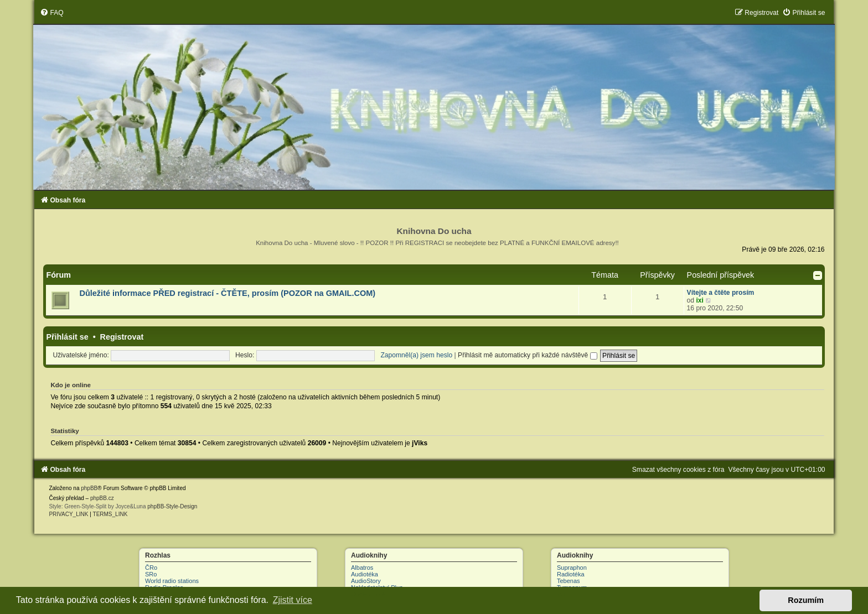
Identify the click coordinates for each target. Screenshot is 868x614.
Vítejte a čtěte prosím (721, 293)
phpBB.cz (102, 498)
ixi (699, 300)
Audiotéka (365, 574)
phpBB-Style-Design (172, 506)
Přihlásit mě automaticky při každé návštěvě (528, 355)
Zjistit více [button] (293, 600)
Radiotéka (571, 574)
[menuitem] (51, 13)
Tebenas (569, 581)
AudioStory (366, 581)
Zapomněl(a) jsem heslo (416, 355)
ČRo (151, 568)
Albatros (362, 568)
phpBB (89, 488)
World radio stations (172, 581)
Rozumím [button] (806, 600)
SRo (151, 574)
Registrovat (122, 337)
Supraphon (572, 568)
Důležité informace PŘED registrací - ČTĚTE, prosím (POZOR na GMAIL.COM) (227, 293)
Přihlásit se (67, 337)
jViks (420, 443)
